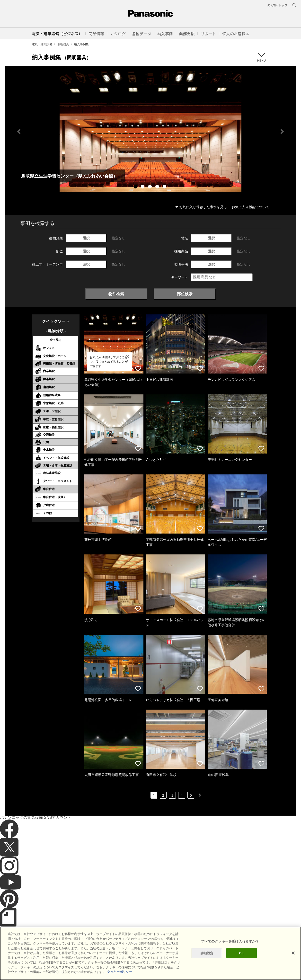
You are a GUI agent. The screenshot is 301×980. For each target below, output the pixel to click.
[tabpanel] (150, 131)
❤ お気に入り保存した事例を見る (201, 207)
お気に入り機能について (250, 207)
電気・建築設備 (42, 44)
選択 (86, 238)
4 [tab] (158, 187)
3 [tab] (150, 187)
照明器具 (63, 44)
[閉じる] (293, 960)
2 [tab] (143, 187)
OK (241, 960)
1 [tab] (136, 187)
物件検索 (116, 294)
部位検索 (185, 294)
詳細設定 (207, 960)
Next (282, 132)
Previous (19, 132)
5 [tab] (165, 187)
